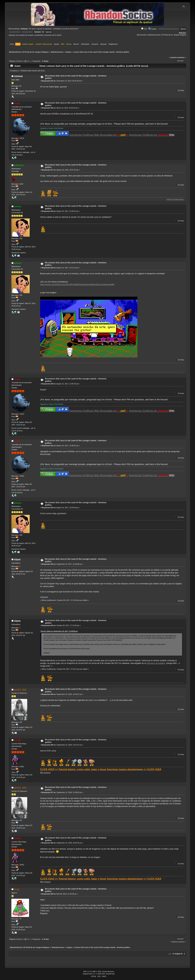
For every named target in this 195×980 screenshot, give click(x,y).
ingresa (40, 29)
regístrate (48, 29)
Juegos (153, 29)
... (31, 61)
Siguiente (37, 61)
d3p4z (17, 559)
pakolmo (19, 165)
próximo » (182, 57)
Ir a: (170, 954)
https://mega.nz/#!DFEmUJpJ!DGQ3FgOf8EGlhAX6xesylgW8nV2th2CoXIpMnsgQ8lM (77, 284)
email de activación (70, 29)
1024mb (18, 76)
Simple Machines (108, 972)
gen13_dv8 (20, 690)
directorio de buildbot (156, 663)
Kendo (18, 740)
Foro (144, 29)
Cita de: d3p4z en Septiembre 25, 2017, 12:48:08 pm (59, 631)
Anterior (19, 61)
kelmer (18, 206)
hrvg (16, 889)
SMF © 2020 (97, 972)
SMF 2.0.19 (87, 972)
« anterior (173, 57)
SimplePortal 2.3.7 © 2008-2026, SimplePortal (99, 974)
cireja (17, 103)
